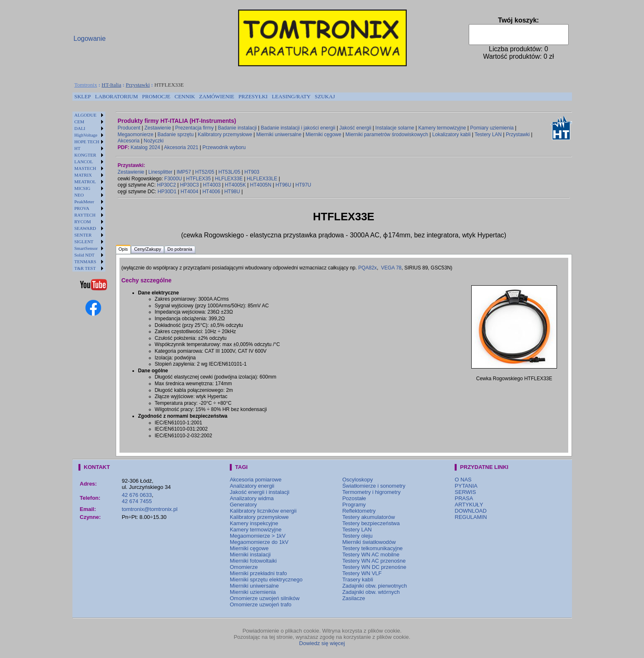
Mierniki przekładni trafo (258, 573)
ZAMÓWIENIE (216, 96)
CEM (80, 122)
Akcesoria (129, 141)
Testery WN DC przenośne (374, 567)
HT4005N (261, 185)
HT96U (283, 185)
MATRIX (83, 175)
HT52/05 (205, 172)
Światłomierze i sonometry (374, 486)
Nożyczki (154, 141)
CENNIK (185, 96)
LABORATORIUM (116, 96)
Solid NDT (85, 255)
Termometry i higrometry (371, 492)
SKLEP (83, 96)
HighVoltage (86, 135)
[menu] (89, 192)
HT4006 (211, 192)
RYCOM (83, 222)
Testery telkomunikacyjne (372, 548)
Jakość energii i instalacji (260, 492)
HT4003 (212, 185)
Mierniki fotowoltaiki (253, 561)
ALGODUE (86, 115)
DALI (80, 128)
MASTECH (86, 168)
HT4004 (190, 192)
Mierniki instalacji (250, 555)
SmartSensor (86, 248)
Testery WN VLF (362, 573)
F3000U (173, 179)
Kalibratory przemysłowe (225, 135)
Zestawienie (158, 128)
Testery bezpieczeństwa (371, 523)
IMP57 (184, 172)
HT (78, 148)
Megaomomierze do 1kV (259, 542)
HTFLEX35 (198, 179)
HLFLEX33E (229, 179)
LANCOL (84, 162)
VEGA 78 (391, 268)
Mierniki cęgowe (323, 135)
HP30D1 (167, 192)
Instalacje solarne (395, 128)
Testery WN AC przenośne (374, 561)
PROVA (82, 208)
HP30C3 (189, 185)
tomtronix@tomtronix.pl (149, 509)
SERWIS (465, 492)
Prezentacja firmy (195, 128)
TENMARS (86, 262)
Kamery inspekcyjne (254, 523)
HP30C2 (166, 185)
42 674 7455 (137, 501)
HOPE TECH (87, 142)
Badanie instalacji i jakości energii (298, 128)
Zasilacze (354, 598)
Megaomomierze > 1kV (258, 536)
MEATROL (85, 182)
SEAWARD (85, 228)
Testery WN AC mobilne (371, 555)
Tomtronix (86, 85)
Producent (129, 128)
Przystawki (138, 85)
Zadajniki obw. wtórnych (371, 592)
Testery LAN (488, 135)
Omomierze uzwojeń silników (265, 598)
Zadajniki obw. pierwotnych (374, 586)
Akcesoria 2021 (181, 147)
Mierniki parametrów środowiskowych (387, 135)
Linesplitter (160, 172)
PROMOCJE (156, 96)
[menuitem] (83, 97)
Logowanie (90, 39)
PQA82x (367, 268)
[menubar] (205, 97)
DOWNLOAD (471, 511)
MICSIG (83, 188)
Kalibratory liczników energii (263, 511)
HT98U (232, 192)
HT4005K (235, 185)
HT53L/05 (229, 172)
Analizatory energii (252, 486)
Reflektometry (359, 511)
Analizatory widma (252, 498)
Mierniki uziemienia (253, 592)
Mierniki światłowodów (369, 542)
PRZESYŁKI (253, 96)
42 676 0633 (137, 495)
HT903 (252, 172)
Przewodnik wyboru (224, 147)
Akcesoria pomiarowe (256, 480)
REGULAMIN (471, 517)
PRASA (464, 498)
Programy (354, 505)
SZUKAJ (325, 96)
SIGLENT (84, 242)
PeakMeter (85, 202)
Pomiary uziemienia (492, 128)
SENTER (83, 235)
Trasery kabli (358, 579)
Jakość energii (355, 128)
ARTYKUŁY (469, 505)
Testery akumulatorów (368, 517)
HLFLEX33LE (262, 179)
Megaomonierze (136, 135)
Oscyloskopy (358, 480)
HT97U (303, 185)
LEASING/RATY (291, 96)
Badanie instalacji (237, 128)
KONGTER (86, 155)
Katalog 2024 (145, 147)
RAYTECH (85, 215)
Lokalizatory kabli (451, 135)
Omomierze (244, 567)
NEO (79, 195)
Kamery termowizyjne (442, 128)
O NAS (463, 480)
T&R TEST (85, 268)
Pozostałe (354, 498)
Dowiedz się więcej (322, 643)
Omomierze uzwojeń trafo (261, 604)
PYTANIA (466, 486)
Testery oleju (357, 536)
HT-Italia (111, 85)
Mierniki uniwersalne (279, 135)
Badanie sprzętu (175, 135)
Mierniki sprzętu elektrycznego (266, 579)
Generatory (243, 505)
